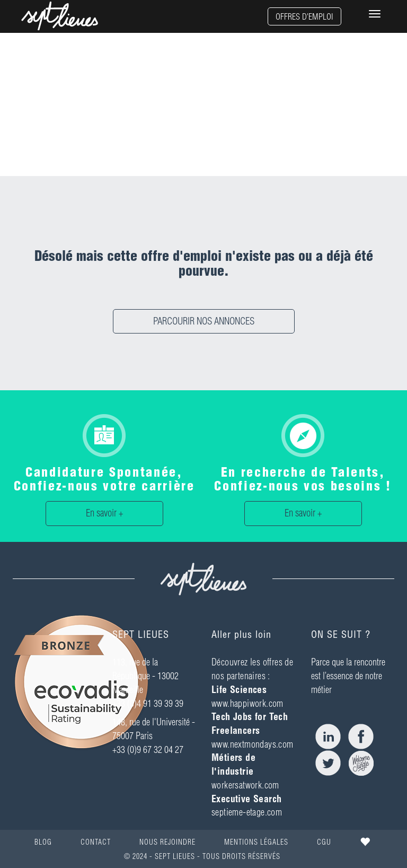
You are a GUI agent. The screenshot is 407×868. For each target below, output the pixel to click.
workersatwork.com (245, 785)
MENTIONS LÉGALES (256, 842)
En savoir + (104, 513)
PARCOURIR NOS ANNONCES (204, 321)
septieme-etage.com (247, 812)
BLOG (43, 842)
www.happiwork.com (247, 703)
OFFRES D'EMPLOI (304, 16)
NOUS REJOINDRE (167, 842)
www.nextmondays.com (253, 744)
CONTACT (96, 842)
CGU (324, 842)
